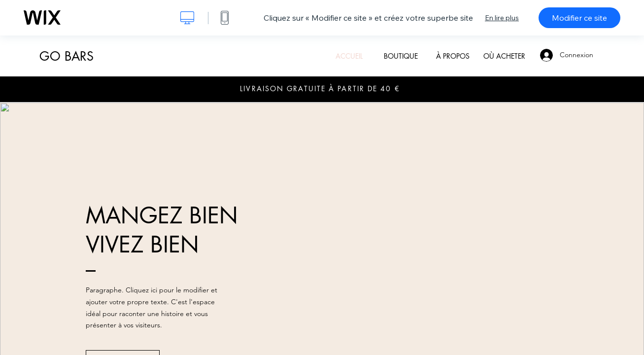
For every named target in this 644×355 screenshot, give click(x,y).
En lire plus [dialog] (502, 18)
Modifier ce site (579, 18)
